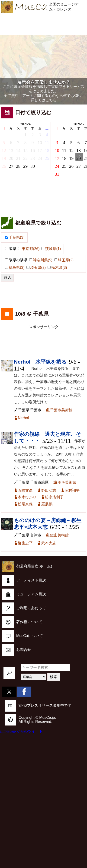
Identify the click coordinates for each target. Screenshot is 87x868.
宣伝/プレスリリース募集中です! (39, 705)
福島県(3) (15, 268)
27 (11, 166)
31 (57, 174)
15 (25, 150)
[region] (44, 21)
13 (11, 150)
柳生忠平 (25, 543)
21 (18, 158)
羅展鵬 (47, 504)
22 (25, 158)
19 (4, 158)
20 (11, 158)
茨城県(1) (51, 249)
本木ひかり (27, 497)
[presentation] (79, 157)
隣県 (11, 249)
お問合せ (17, 650)
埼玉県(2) (64, 260)
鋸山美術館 (59, 535)
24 (40, 158)
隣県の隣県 (16, 260)
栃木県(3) (57, 268)
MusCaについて (23, 636)
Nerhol (23, 418)
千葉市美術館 (61, 410)
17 (40, 150)
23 (33, 158)
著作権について (22, 622)
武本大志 (49, 543)
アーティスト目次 (24, 580)
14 (18, 150)
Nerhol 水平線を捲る (40, 362)
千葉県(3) (15, 237)
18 (47, 150)
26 (4, 166)
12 (4, 150)
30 (33, 166)
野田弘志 (49, 490)
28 (18, 166)
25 (47, 158)
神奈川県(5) (41, 260)
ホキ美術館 (67, 482)
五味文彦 (25, 490)
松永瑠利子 (54, 497)
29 (25, 166)
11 (47, 143)
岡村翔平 (72, 490)
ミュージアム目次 (24, 594)
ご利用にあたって (24, 608)
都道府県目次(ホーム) (27, 566)
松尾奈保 (25, 504)
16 (33, 150)
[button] (7, 249)
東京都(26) (29, 249)
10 (40, 143)
